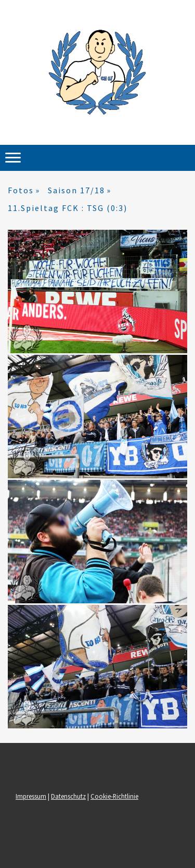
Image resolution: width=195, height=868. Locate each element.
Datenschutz (68, 796)
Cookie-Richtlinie (114, 796)
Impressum (31, 796)
